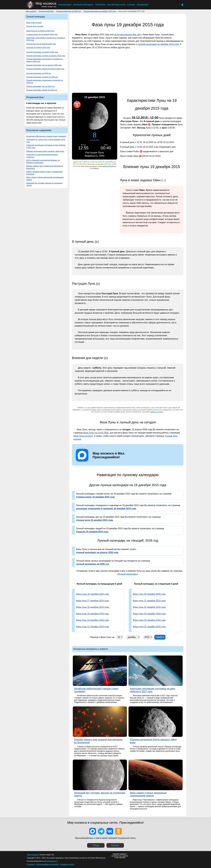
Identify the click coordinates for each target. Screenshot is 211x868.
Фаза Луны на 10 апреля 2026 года (40, 31)
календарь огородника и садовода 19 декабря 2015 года (106, 509)
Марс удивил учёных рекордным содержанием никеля (45, 178)
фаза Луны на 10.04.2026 (96, 433)
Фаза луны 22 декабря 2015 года (149, 607)
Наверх (115, 845)
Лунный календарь (83, 5)
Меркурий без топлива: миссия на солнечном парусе (44, 184)
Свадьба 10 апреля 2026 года (38, 47)
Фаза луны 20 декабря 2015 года (149, 594)
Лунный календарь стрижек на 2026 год (42, 77)
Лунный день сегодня (35, 26)
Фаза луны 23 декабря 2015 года (149, 614)
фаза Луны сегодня (83, 436)
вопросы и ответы (157, 412)
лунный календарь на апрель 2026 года (97, 552)
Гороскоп (100, 5)
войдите (96, 168)
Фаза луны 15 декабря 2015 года (92, 614)
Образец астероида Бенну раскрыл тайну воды (45, 151)
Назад (96, 845)
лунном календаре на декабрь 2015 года (158, 44)
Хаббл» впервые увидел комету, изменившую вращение (44, 173)
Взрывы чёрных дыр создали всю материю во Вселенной (45, 167)
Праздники (143, 5)
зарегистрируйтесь (110, 166)
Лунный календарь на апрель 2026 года (42, 52)
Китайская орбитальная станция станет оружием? (46, 136)
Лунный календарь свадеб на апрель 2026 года (45, 69)
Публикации (65, 5)
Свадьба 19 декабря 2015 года (92, 532)
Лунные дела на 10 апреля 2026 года (41, 44)
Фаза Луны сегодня (34, 23)
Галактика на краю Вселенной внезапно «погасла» (42, 156)
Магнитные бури (116, 5)
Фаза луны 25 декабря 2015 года (149, 627)
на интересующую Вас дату (128, 35)
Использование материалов (47, 864)
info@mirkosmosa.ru (50, 861)
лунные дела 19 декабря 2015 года (94, 520)
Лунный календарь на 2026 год (39, 73)
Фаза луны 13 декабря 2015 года (92, 627)
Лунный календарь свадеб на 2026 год (42, 90)
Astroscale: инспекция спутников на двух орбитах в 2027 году (46, 146)
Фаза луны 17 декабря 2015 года (92, 601)
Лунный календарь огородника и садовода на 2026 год (44, 81)
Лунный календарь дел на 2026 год (40, 86)
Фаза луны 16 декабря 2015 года (92, 607)
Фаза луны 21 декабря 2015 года (149, 601)
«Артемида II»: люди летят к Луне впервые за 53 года (46, 141)
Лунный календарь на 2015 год (68, 11)
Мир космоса (31, 11)
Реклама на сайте (67, 864)
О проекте (31, 864)
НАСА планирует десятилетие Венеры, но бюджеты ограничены (43, 161)
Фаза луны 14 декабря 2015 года (92, 620)
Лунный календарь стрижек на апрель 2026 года (46, 56)
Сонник (131, 5)
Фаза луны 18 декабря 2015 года (92, 594)
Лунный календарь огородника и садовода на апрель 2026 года (44, 60)
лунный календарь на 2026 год (92, 564)
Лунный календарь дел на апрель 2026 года (44, 65)
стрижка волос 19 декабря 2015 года (95, 497)
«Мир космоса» (33, 855)
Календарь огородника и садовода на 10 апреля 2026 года (46, 39)
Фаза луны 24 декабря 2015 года (149, 620)
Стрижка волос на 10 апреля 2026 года (42, 34)
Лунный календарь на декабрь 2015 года (100, 11)
